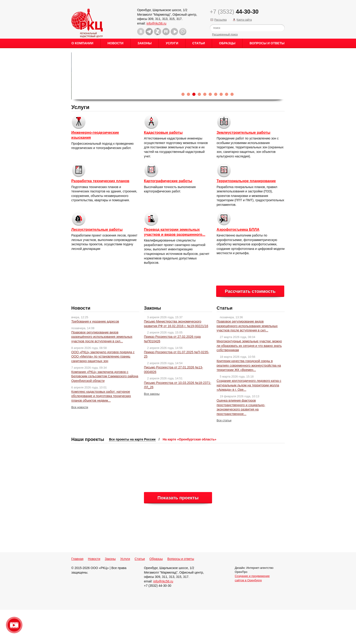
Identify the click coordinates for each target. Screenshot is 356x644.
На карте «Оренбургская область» (189, 474)
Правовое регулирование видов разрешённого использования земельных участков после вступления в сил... (102, 371)
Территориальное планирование (246, 215)
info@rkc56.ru (156, 23)
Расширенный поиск (225, 35)
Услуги (172, 43)
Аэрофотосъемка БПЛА (238, 264)
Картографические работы (168, 215)
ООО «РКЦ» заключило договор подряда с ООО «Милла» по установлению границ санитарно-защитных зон (103, 391)
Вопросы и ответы (267, 43)
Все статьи (224, 455)
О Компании (82, 43)
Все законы (152, 428)
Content (352, 72)
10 (232, 129)
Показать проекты (178, 532)
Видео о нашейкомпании (14, 625)
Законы (145, 43)
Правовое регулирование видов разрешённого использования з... (100, 64)
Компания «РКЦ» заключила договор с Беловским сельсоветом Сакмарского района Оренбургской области (105, 411)
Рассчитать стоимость (250, 326)
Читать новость (90, 99)
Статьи (199, 43)
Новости (115, 43)
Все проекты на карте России (132, 474)
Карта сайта (244, 20)
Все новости (80, 441)
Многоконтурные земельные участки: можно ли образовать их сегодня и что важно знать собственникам (249, 380)
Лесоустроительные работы (97, 264)
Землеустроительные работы (244, 167)
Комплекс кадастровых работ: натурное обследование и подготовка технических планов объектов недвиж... (101, 430)
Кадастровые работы (163, 167)
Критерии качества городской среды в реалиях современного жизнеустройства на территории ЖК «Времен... (249, 400)
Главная (77, 593)
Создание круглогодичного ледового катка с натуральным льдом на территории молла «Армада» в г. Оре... (249, 419)
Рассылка (220, 20)
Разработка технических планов (100, 215)
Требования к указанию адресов (95, 356)
